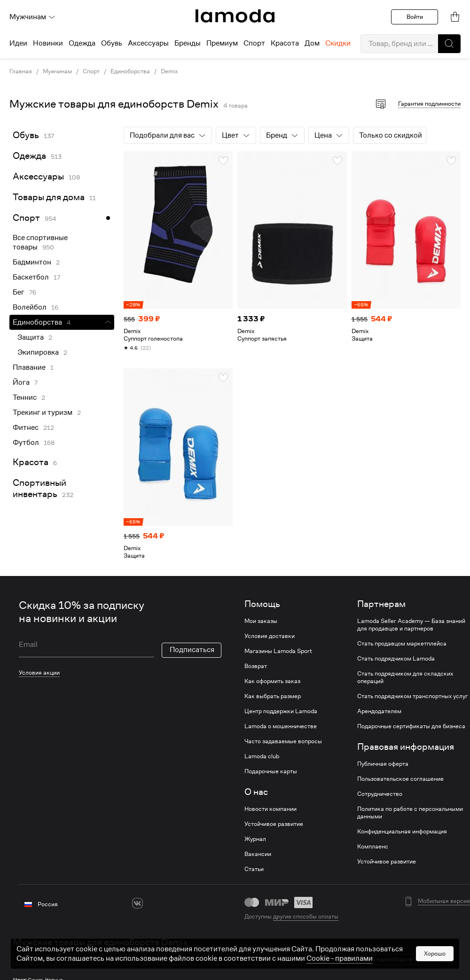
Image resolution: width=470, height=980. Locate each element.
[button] (449, 44)
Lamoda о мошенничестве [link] (281, 726)
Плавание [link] (29, 367)
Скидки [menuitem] (338, 43)
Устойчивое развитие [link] (274, 824)
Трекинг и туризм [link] (43, 412)
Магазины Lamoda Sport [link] (278, 651)
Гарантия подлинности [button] (429, 104)
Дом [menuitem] (312, 43)
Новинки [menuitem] (48, 43)
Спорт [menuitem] (254, 43)
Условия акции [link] (39, 673)
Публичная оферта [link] (383, 764)
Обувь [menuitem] (112, 43)
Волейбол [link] (30, 307)
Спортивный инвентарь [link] (39, 488)
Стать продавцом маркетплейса (402, 644)
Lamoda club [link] (262, 756)
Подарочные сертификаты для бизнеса (411, 726)
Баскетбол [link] (31, 277)
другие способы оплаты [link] (306, 916)
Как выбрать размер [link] (273, 696)
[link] (235, 16)
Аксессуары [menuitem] (148, 43)
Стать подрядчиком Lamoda (396, 659)
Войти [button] (415, 17)
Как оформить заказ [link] (272, 681)
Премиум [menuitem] (222, 43)
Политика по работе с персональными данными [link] (410, 813)
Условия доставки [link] (270, 636)
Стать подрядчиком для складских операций (405, 677)
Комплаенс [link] (373, 847)
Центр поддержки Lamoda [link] (281, 711)
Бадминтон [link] (32, 262)
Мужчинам (32, 17)
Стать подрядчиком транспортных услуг (412, 696)
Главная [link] (21, 71)
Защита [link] (31, 337)
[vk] (137, 903)
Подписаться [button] (192, 650)
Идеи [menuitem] (18, 43)
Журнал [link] (255, 839)
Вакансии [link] (258, 854)
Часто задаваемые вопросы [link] (283, 741)
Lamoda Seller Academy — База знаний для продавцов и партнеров (411, 625)
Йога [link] (21, 382)
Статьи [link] (254, 869)
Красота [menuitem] (285, 43)
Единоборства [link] (130, 71)
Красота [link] (31, 462)
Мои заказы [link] (261, 621)
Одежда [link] (29, 156)
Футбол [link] (26, 443)
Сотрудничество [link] (380, 794)
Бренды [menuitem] (188, 43)
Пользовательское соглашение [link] (400, 779)
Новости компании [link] (270, 809)
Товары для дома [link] (49, 197)
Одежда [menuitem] (82, 43)
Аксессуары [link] (38, 176)
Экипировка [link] (38, 352)
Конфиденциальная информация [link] (402, 832)
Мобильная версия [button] (444, 901)
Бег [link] (19, 292)
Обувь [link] (26, 135)
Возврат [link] (256, 666)
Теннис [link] (25, 397)
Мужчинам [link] (57, 71)
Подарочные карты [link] (271, 771)
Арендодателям (379, 711)
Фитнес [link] (26, 428)
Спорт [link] (91, 71)
